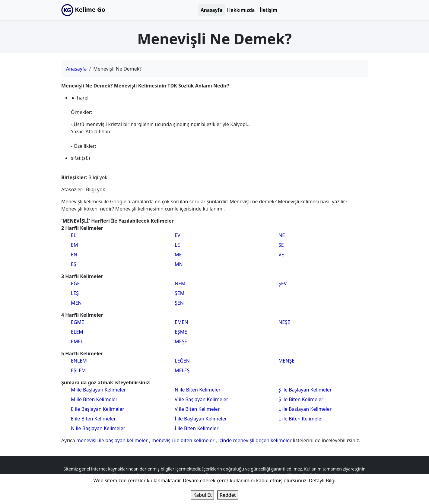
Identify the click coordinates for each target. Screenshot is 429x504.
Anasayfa (211, 10)
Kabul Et (202, 495)
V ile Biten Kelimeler (197, 409)
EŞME (181, 332)
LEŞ (75, 293)
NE (282, 235)
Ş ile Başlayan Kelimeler (305, 390)
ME (178, 255)
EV (178, 235)
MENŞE (286, 361)
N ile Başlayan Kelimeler (98, 428)
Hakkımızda (241, 10)
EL (73, 235)
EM (74, 245)
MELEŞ (182, 370)
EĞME (78, 322)
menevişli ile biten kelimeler (184, 440)
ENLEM (79, 361)
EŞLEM (78, 370)
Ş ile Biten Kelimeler (301, 399)
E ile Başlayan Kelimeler (98, 409)
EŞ (74, 264)
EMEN (181, 322)
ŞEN (179, 303)
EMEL (77, 341)
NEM (180, 284)
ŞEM (180, 293)
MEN (76, 303)
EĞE (75, 284)
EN (74, 255)
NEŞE (284, 322)
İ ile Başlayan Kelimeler (201, 419)
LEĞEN (182, 361)
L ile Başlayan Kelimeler (305, 409)
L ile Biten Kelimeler (301, 419)
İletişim (268, 10)
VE (281, 255)
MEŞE (181, 341)
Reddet (228, 495)
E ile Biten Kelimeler (93, 419)
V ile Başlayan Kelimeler (201, 399)
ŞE (281, 245)
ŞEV (283, 284)
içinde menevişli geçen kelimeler (256, 440)
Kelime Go (83, 10)
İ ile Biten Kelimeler (197, 428)
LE (177, 245)
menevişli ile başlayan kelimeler (113, 440)
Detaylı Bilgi (322, 480)
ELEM (77, 332)
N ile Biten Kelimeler (198, 390)
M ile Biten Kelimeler (94, 399)
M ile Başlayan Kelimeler (98, 390)
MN (179, 264)
